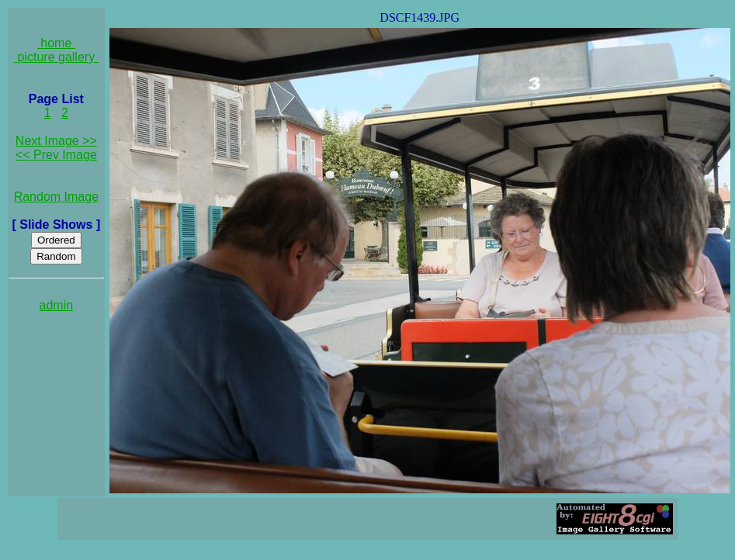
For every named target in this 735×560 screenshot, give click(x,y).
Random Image (56, 197)
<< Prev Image (56, 155)
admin (57, 305)
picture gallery (56, 57)
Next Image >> (56, 141)
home (56, 43)
